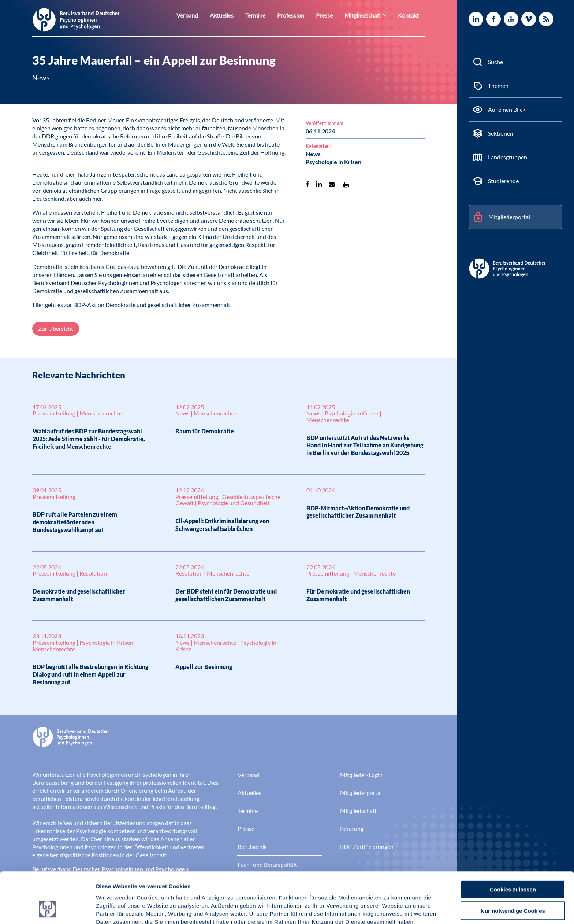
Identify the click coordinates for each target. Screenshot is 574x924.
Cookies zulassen (513, 845)
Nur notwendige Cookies (513, 867)
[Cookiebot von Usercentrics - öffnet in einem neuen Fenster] (47, 910)
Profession (300, 15)
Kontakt (410, 15)
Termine (267, 15)
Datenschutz (150, 886)
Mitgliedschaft (368, 15)
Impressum (112, 886)
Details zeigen (390, 910)
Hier (38, 305)
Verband (204, 15)
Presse (332, 15)
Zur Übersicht (56, 328)
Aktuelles (236, 15)
